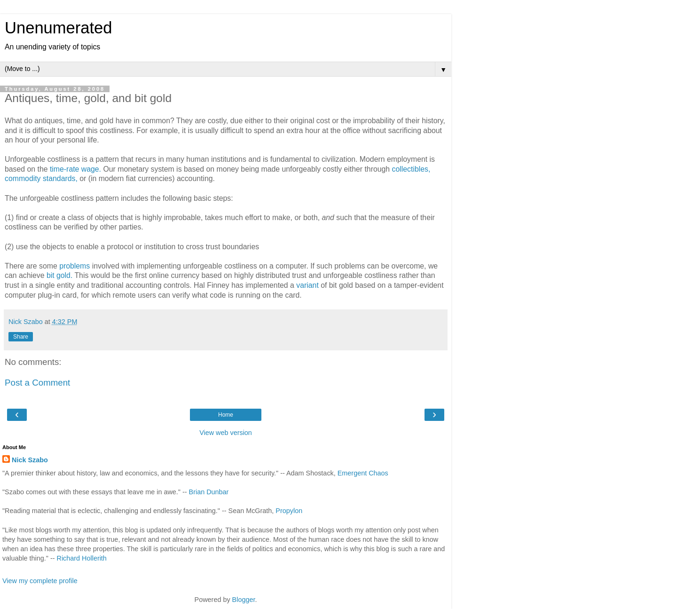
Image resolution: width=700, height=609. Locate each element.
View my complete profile (40, 581)
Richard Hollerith (82, 558)
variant (307, 285)
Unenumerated (59, 28)
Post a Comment (37, 383)
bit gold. (59, 275)
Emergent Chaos (363, 473)
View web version (226, 433)
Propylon (289, 511)
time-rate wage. (75, 169)
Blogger (244, 600)
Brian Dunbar (209, 492)
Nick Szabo (30, 460)
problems (75, 266)
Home (226, 415)
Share (21, 337)
